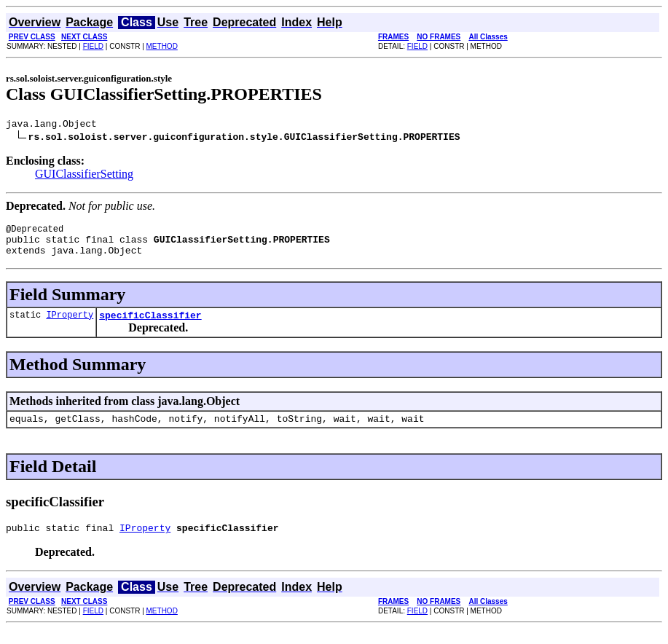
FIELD (93, 46)
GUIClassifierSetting (84, 176)
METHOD (162, 46)
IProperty (70, 325)
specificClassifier (150, 326)
